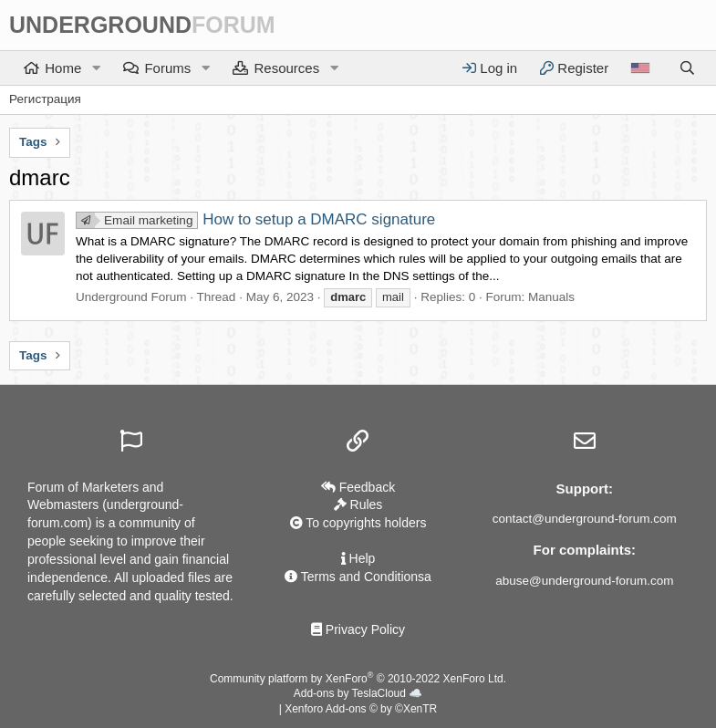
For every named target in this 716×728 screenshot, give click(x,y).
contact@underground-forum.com (585, 519)
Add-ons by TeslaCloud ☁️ (358, 693)
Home (63, 68)
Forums (167, 68)
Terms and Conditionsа (358, 577)
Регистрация (45, 99)
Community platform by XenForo (358, 679)
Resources (286, 68)
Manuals (551, 297)
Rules (358, 504)
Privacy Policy (358, 629)
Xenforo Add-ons (361, 709)
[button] (96, 68)
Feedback (358, 487)
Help (358, 558)
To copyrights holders (358, 523)
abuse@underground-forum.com (584, 581)
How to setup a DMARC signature (255, 219)
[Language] (640, 68)
